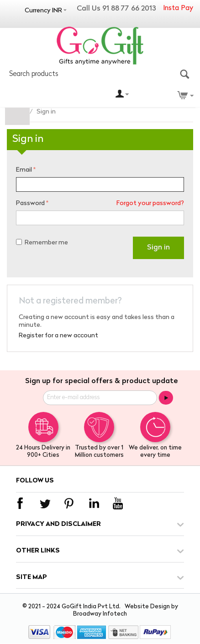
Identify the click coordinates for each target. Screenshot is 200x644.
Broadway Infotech (100, 614)
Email (24, 170)
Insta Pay (178, 8)
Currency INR (43, 11)
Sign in (158, 248)
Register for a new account (58, 336)
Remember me (42, 243)
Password (30, 203)
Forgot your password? (150, 203)
